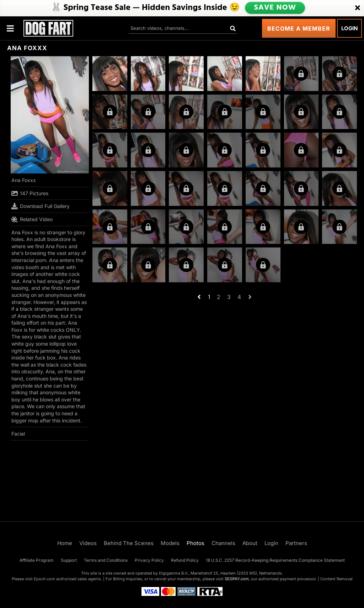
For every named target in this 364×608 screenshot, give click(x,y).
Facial (18, 434)
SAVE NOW (275, 8)
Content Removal (336, 579)
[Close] (358, 8)
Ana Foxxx (24, 180)
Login (349, 28)
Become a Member (299, 28)
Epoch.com (44, 579)
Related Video (32, 219)
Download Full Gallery (41, 206)
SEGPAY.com (237, 579)
